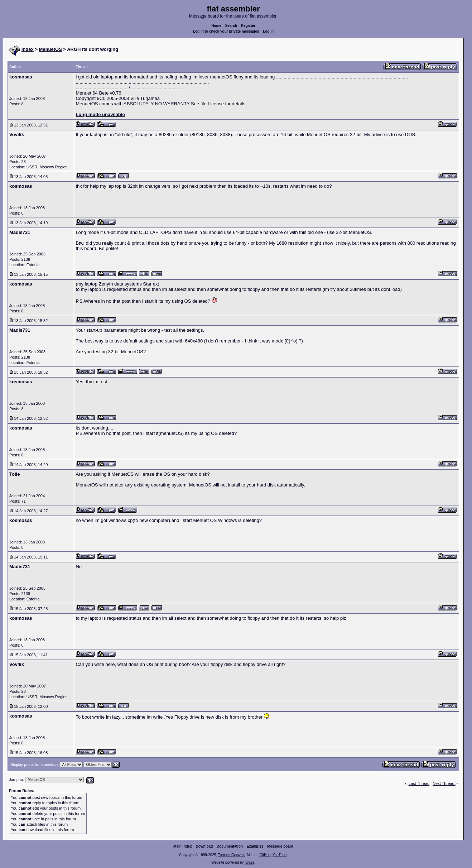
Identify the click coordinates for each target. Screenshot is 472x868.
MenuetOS (50, 49)
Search (231, 26)
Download (204, 846)
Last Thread (419, 783)
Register (248, 26)
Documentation (230, 846)
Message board (280, 846)
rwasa (249, 862)
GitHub (265, 855)
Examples (255, 846)
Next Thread (444, 783)
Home (216, 26)
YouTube (280, 855)
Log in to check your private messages (226, 31)
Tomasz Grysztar (231, 855)
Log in (268, 31)
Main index (183, 846)
